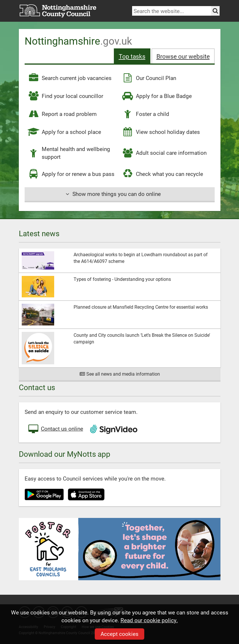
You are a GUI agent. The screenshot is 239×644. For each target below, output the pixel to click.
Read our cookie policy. (149, 620)
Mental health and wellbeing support (69, 153)
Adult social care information (164, 153)
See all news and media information (119, 374)
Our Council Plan (149, 78)
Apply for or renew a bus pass (71, 174)
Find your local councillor (65, 96)
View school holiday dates (161, 132)
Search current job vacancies (70, 78)
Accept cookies (119, 634)
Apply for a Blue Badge (157, 96)
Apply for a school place (64, 132)
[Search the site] (215, 11)
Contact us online (55, 429)
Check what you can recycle (162, 174)
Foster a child (145, 114)
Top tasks (132, 56)
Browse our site (183, 56)
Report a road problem (62, 114)
